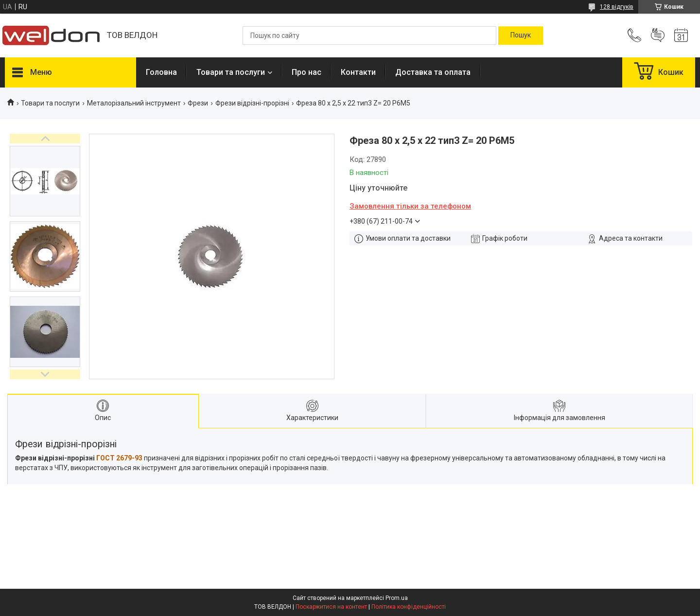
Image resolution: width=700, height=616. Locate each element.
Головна (161, 72)
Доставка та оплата (433, 72)
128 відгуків (617, 7)
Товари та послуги (231, 72)
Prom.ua (397, 598)
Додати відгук (658, 35)
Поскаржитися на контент (331, 607)
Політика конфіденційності (409, 607)
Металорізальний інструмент (134, 103)
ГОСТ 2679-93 (119, 458)
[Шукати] (521, 35)
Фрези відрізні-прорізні (252, 103)
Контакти (358, 72)
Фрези (198, 103)
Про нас (306, 72)
